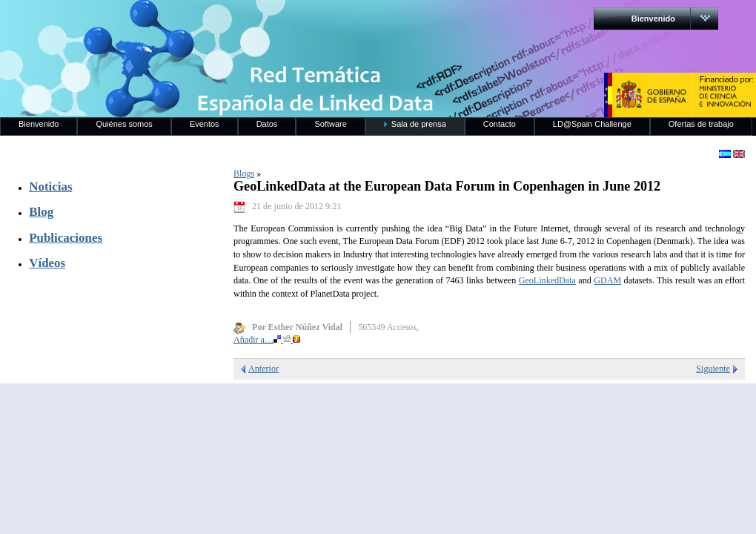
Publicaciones (66, 238)
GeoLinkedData (547, 280)
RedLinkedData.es (155, 22)
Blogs (244, 174)
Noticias (50, 187)
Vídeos (47, 263)
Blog (41, 212)
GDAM (607, 280)
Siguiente (713, 369)
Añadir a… (267, 340)
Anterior (263, 369)
